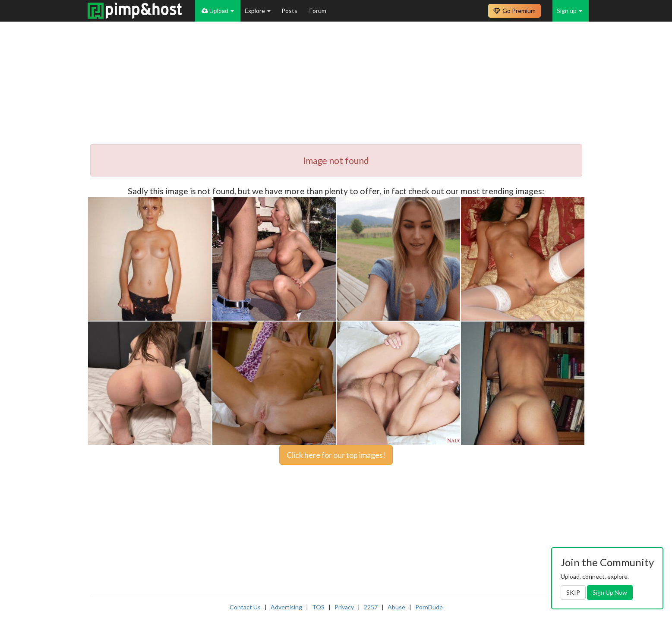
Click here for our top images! (336, 455)
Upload (218, 11)
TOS (318, 607)
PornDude (429, 607)
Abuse (396, 607)
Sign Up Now (610, 592)
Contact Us (245, 607)
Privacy (344, 607)
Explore (258, 11)
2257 (371, 607)
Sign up (569, 11)
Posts (290, 11)
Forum (318, 11)
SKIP (573, 592)
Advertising (286, 607)
